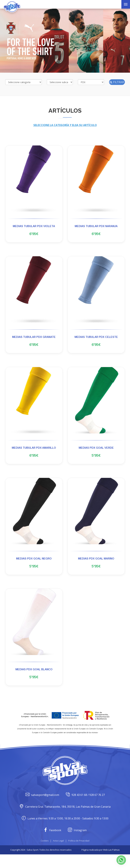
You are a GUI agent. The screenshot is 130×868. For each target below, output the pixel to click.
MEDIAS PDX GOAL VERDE (96, 453)
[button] (121, 860)
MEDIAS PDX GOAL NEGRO (34, 567)
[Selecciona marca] (91, 82)
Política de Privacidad (79, 854)
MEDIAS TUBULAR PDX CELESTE (96, 340)
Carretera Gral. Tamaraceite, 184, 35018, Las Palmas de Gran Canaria (65, 820)
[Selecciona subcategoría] (60, 82)
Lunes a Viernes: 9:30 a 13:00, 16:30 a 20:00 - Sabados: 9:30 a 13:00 (65, 832)
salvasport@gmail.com (42, 809)
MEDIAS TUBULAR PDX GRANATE (34, 340)
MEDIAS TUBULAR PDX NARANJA (96, 226)
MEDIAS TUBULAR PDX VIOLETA (34, 226)
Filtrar (117, 82)
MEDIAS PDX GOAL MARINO (96, 567)
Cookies (45, 854)
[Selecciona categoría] (24, 82)
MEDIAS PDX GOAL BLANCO (34, 680)
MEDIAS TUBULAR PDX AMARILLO (34, 453)
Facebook (52, 844)
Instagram (77, 844)
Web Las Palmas (111, 863)
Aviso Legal (58, 854)
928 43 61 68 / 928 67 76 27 (85, 809)
